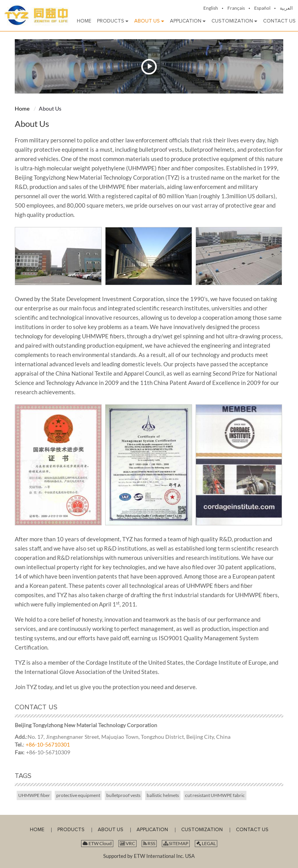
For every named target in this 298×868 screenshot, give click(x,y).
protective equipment (78, 795)
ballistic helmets (163, 795)
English (211, 8)
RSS (149, 843)
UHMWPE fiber (34, 795)
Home (22, 109)
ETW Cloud (97, 843)
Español (262, 8)
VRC (127, 843)
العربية (286, 8)
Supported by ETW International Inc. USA (149, 856)
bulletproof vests (123, 795)
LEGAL (206, 843)
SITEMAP (176, 843)
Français (236, 8)
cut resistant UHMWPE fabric (215, 795)
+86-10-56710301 (48, 744)
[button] (113, 21)
